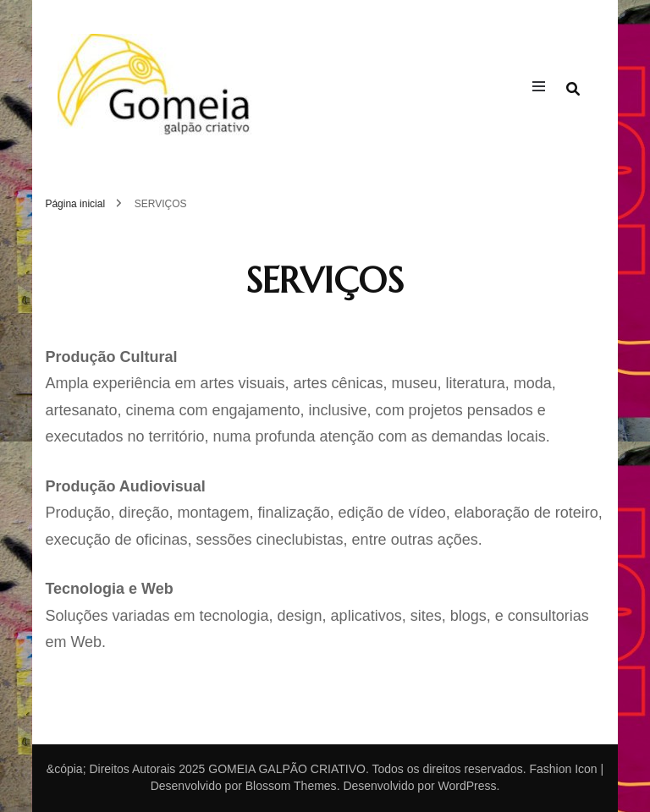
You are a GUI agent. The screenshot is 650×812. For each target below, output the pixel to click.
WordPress (467, 786)
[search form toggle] (573, 89)
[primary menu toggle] (543, 89)
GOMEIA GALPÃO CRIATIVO (287, 769)
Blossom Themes (291, 786)
